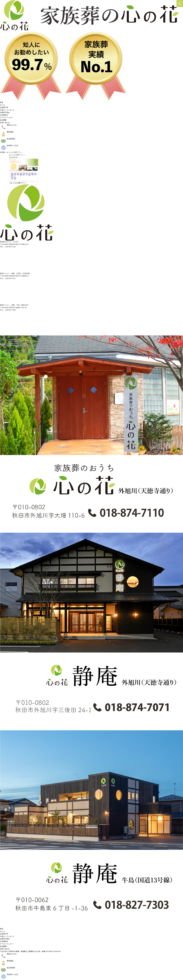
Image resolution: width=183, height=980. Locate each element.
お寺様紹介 (4, 115)
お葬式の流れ (5, 112)
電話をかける (8, 125)
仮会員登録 (7, 139)
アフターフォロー (7, 118)
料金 (2, 102)
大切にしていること (7, 110)
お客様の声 (4, 107)
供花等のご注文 (9, 145)
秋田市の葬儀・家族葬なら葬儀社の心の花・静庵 (27, 951)
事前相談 (7, 132)
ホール (2, 105)
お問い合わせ (5, 123)
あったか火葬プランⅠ (19, 183)
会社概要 (3, 120)
